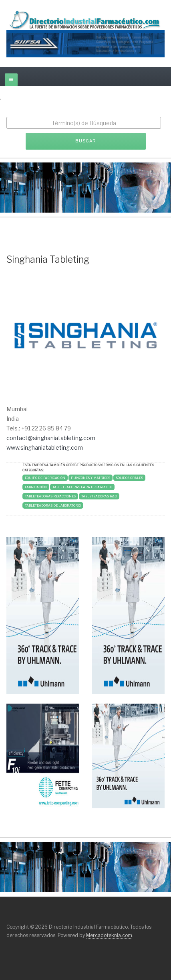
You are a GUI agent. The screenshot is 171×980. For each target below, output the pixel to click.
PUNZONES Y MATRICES (91, 478)
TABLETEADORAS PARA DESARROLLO (82, 487)
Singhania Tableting (48, 260)
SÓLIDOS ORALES (129, 478)
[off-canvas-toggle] (11, 80)
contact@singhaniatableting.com (51, 438)
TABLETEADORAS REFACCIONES (50, 496)
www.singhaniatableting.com (45, 447)
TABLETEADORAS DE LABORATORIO (53, 505)
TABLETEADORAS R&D (99, 496)
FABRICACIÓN (36, 487)
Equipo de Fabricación (45, 478)
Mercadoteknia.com (109, 935)
